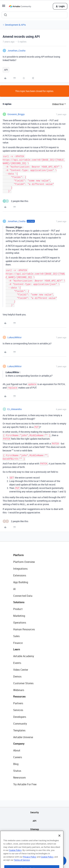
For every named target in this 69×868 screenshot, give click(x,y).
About (17, 750)
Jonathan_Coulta (16, 51)
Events (17, 663)
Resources (19, 696)
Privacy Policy (30, 865)
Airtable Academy (24, 656)
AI (14, 589)
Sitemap (35, 829)
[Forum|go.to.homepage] (20, 6)
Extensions (20, 575)
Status (17, 771)
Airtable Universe (23, 737)
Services (18, 710)
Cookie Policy (15, 859)
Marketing (19, 616)
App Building (21, 582)
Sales (16, 636)
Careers (18, 757)
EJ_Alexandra (15, 409)
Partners (18, 703)
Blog (16, 764)
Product (18, 609)
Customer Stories (23, 683)
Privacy (35, 838)
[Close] (59, 844)
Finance (18, 643)
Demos (17, 676)
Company (19, 744)
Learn (17, 649)
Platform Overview (24, 562)
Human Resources (24, 629)
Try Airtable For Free (25, 784)
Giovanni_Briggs (16, 114)
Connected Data (23, 596)
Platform (18, 555)
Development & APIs (15, 25)
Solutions (19, 602)
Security (34, 812)
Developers (20, 717)
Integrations (20, 569)
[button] (4, 7)
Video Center (21, 670)
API (6, 70)
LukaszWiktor (15, 337)
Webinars (19, 690)
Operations (20, 623)
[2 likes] (15, 201)
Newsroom (19, 778)
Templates (19, 730)
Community (20, 724)
